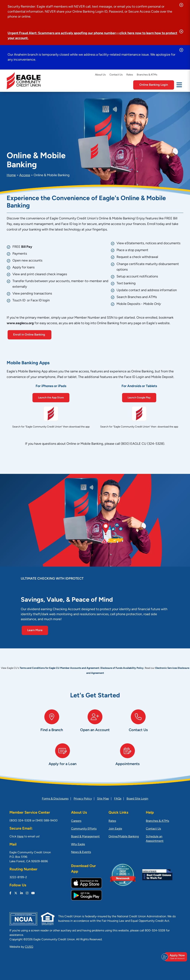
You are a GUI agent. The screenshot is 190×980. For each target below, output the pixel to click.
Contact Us (116, 75)
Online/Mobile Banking (124, 837)
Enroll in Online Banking (30, 335)
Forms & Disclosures (55, 799)
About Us (100, 75)
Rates (130, 75)
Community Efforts (84, 829)
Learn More (35, 630)
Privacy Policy (83, 799)
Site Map (103, 799)
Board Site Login (137, 799)
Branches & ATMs (147, 75)
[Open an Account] (95, 725)
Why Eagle (78, 844)
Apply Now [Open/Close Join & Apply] (175, 957)
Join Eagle (115, 829)
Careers (76, 821)
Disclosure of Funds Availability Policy (122, 668)
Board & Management (85, 837)
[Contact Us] (138, 725)
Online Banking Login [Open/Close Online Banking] (154, 85)
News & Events (81, 852)
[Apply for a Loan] (63, 758)
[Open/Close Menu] (179, 85)
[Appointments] (127, 758)
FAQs (118, 799)
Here (20, 837)
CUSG (29, 947)
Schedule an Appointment (155, 839)
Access (25, 175)
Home (11, 175)
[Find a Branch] (52, 725)
